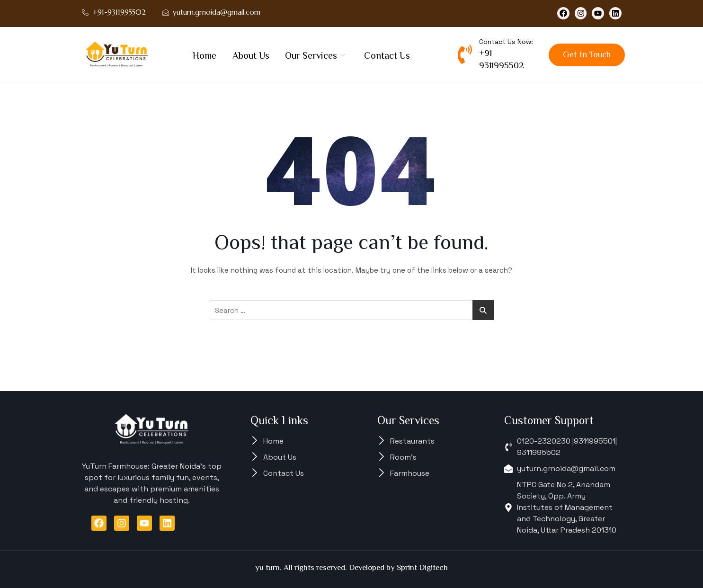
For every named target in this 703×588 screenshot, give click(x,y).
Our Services (316, 55)
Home (205, 55)
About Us (251, 55)
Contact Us (387, 55)
